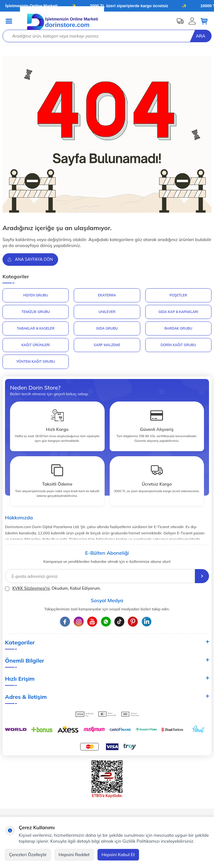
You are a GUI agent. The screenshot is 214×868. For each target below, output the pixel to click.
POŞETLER (178, 295)
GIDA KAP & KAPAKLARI (178, 312)
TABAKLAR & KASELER (36, 328)
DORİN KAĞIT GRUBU (178, 345)
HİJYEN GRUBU (35, 295)
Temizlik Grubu (36, 312)
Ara (201, 36)
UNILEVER (107, 312)
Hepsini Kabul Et (118, 855)
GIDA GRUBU (107, 328)
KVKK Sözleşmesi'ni (31, 588)
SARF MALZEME (107, 345)
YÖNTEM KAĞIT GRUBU (36, 361)
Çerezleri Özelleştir (28, 855)
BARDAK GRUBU (178, 328)
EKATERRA (107, 295)
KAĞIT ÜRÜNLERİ (36, 345)
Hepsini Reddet (74, 855)
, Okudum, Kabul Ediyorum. (53, 588)
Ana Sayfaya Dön (30, 259)
